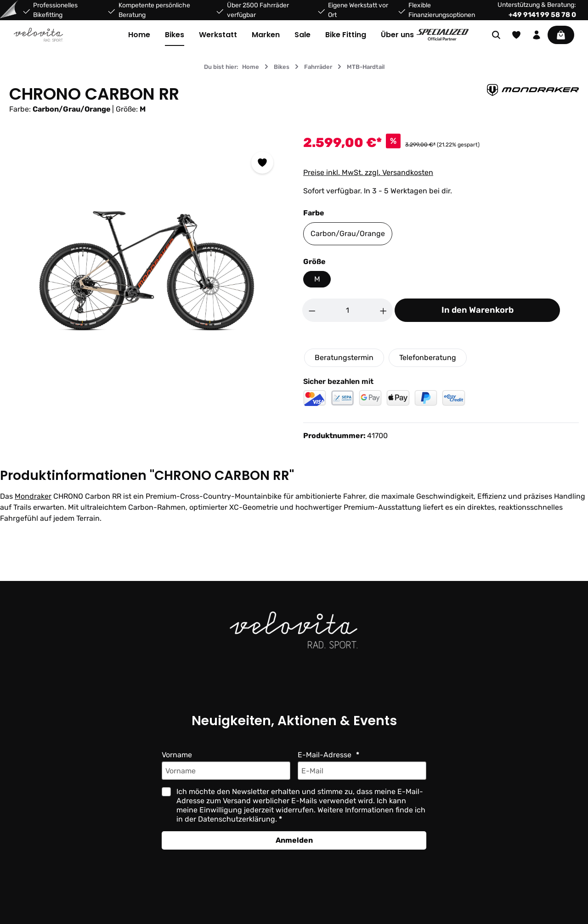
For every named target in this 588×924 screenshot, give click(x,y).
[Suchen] (496, 35)
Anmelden (294, 840)
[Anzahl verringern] (312, 310)
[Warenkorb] (561, 35)
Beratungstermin (344, 358)
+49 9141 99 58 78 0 (542, 15)
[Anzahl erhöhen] (384, 310)
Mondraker (33, 496)
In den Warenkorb (477, 310)
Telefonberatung (427, 358)
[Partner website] (443, 34)
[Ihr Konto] (537, 35)
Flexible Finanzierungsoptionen (440, 10)
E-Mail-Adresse (325, 755)
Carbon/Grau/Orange (347, 234)
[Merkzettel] (516, 35)
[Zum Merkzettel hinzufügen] (262, 163)
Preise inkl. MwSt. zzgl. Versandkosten (368, 172)
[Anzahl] (348, 310)
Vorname (177, 755)
